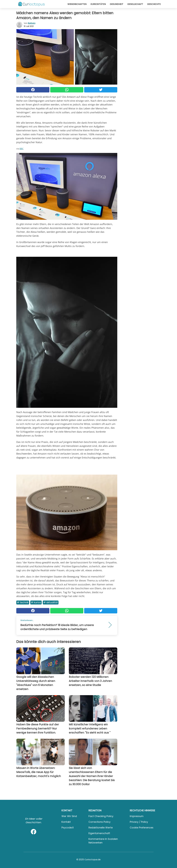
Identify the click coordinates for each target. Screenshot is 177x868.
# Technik (23, 602)
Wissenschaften (77, 4)
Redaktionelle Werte (101, 828)
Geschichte (154, 4)
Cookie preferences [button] (142, 828)
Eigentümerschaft (99, 833)
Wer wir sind (69, 816)
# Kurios (36, 602)
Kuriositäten (98, 4)
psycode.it (68, 828)
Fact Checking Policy (101, 816)
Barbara (32, 23)
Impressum (137, 816)
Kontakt (66, 822)
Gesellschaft (135, 4)
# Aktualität (51, 602)
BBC (22, 149)
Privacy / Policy (139, 822)
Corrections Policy (99, 822)
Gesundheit (117, 4)
